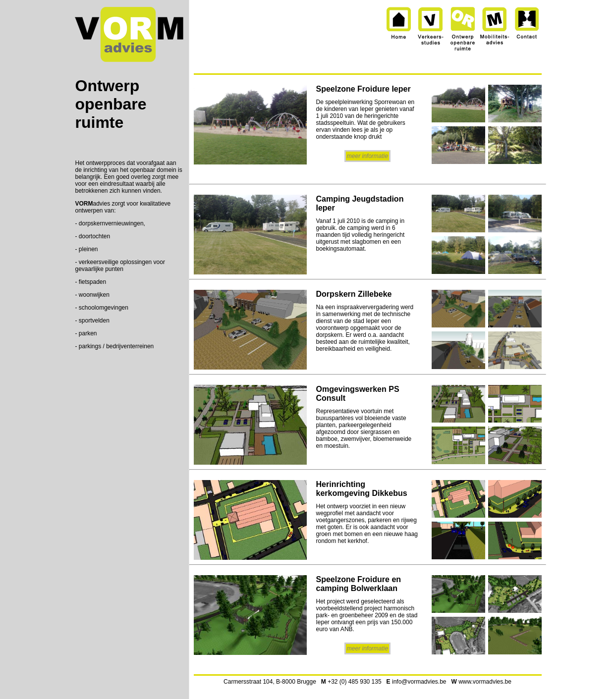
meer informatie (367, 156)
